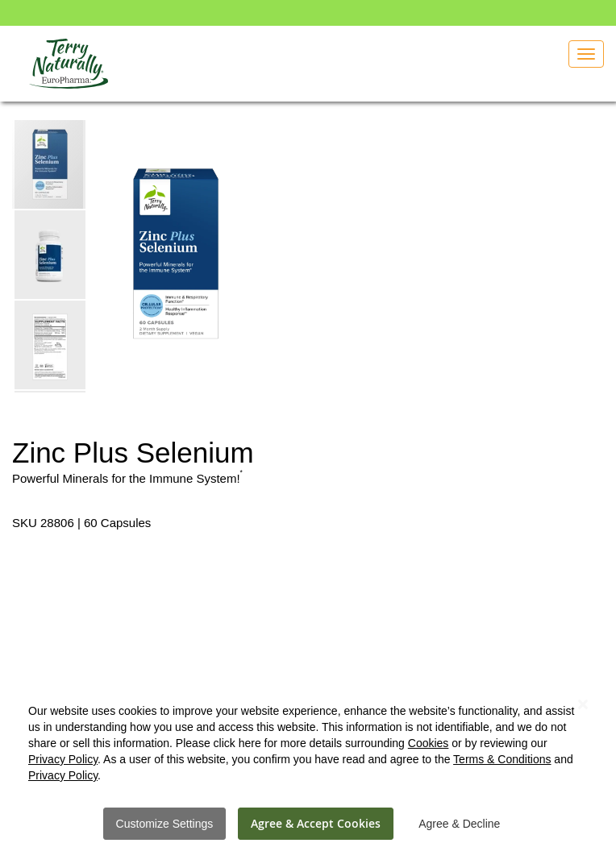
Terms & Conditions (502, 759)
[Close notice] (583, 705)
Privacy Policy (63, 759)
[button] (51, 254)
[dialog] (308, 763)
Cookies (429, 743)
